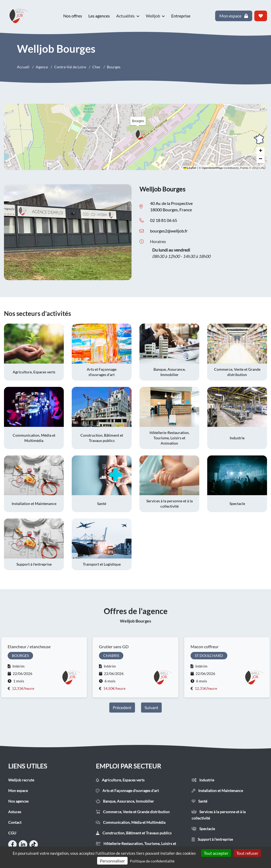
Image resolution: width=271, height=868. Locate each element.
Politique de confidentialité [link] (152, 861)
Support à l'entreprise (212, 839)
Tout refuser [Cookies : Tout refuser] (247, 853)
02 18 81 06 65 (164, 220)
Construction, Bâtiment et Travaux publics (134, 833)
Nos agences (18, 801)
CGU (12, 833)
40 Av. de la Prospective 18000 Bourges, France (171, 206)
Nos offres (73, 16)
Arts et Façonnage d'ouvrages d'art (127, 791)
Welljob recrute (21, 780)
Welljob (155, 16)
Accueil (23, 67)
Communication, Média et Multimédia (131, 822)
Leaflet (190, 168)
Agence (42, 67)
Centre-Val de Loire (70, 67)
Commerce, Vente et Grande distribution (133, 812)
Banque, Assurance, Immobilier (125, 801)
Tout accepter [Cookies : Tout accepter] (216, 853)
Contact (15, 822)
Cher (96, 67)
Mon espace (18, 791)
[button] (142, 135)
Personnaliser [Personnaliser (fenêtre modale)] (112, 861)
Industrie (203, 780)
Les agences (99, 16)
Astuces (15, 812)
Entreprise (181, 16)
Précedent (122, 707)
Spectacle (203, 829)
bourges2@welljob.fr (169, 231)
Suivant (151, 707)
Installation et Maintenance (217, 791)
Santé (199, 801)
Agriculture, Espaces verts (120, 780)
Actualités (128, 16)
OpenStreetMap (212, 168)
